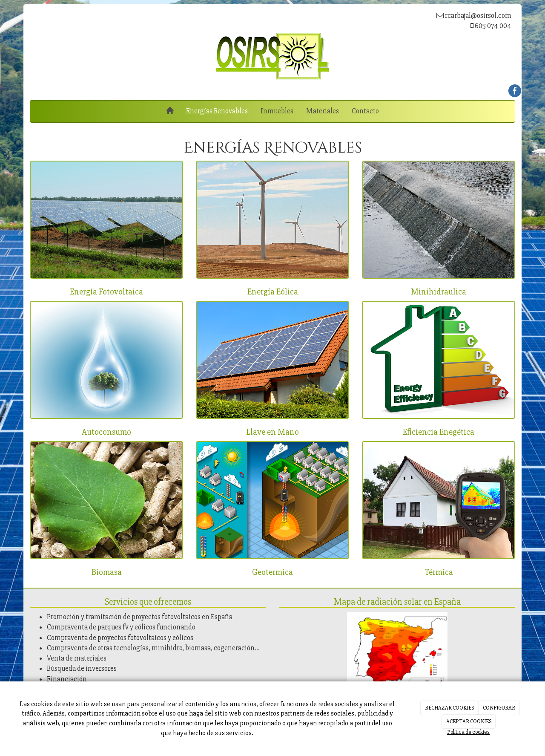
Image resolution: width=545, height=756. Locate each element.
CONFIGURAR (499, 708)
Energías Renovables (217, 111)
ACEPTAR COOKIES (469, 721)
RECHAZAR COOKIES (449, 708)
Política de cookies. (469, 732)
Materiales (323, 111)
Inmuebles (277, 111)
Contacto (365, 111)
